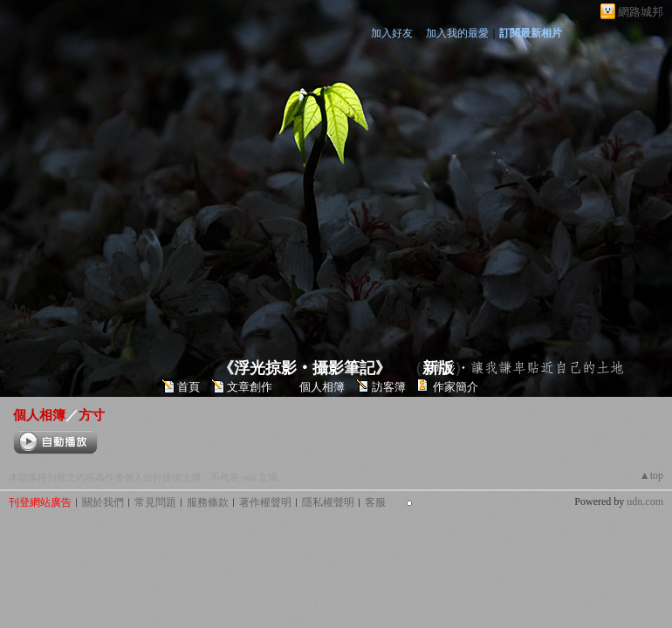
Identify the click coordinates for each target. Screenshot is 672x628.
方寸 (92, 415)
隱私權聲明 (328, 502)
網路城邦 (641, 12)
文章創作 (250, 387)
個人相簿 (322, 387)
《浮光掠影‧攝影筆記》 (305, 368)
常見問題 (155, 502)
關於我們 (103, 502)
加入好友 (392, 33)
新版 (438, 368)
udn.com (645, 502)
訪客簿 (389, 387)
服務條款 (208, 502)
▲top (651, 475)
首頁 (189, 387)
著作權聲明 (265, 502)
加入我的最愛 (457, 33)
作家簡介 (456, 387)
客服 (375, 502)
